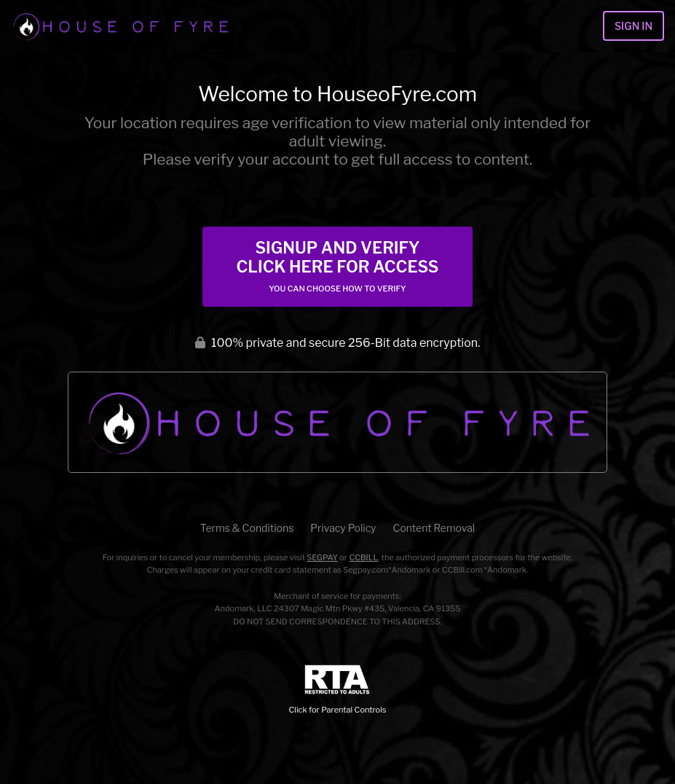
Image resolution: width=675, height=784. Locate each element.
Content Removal (434, 528)
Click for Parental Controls (338, 690)
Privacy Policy (343, 528)
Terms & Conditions (247, 528)
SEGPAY (322, 557)
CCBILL (363, 557)
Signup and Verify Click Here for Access (337, 266)
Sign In (633, 26)
